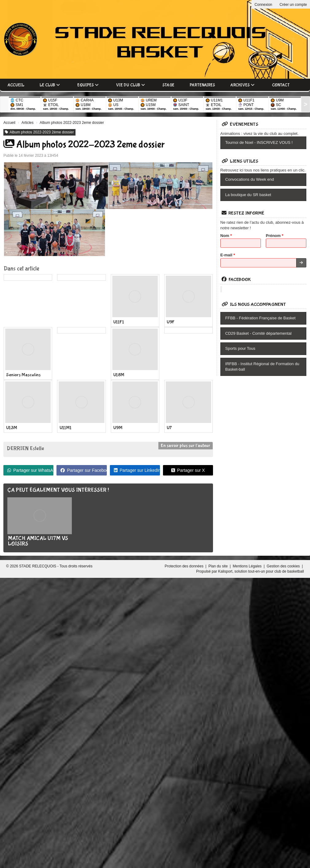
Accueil (16, 85)
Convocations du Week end (250, 179)
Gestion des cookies (284, 566)
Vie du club (130, 85)
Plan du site (219, 566)
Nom (226, 236)
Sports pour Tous (240, 348)
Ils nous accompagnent (254, 304)
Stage (168, 85)
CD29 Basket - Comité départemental (258, 333)
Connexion (263, 5)
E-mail (228, 255)
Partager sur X (188, 470)
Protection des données (185, 566)
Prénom (275, 236)
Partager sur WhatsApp (30, 470)
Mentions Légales (248, 566)
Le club (50, 85)
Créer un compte (293, 5)
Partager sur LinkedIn (137, 470)
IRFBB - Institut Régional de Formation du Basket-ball (262, 367)
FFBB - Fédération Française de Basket (260, 318)
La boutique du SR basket (248, 195)
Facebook (236, 280)
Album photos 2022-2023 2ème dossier (39, 132)
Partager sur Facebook (83, 470)
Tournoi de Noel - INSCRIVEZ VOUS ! (259, 142)
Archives (242, 85)
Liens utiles (240, 161)
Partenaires (202, 85)
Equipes (88, 85)
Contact (281, 85)
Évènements (240, 124)
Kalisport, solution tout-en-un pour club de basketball (261, 571)
